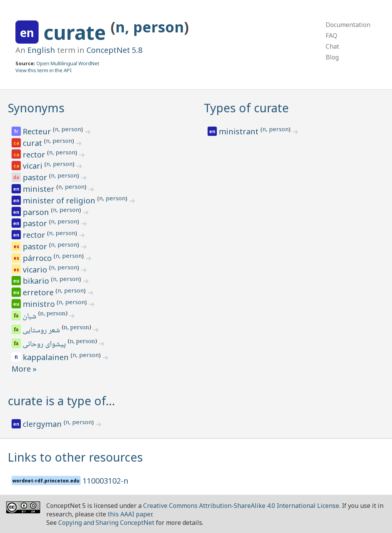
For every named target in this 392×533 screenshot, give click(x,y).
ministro (40, 304)
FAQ (331, 36)
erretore (39, 292)
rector (35, 155)
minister (40, 189)
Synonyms (36, 108)
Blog (332, 57)
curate (77, 32)
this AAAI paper (130, 514)
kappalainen (47, 357)
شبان (30, 317)
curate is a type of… (61, 401)
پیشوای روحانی (45, 345)
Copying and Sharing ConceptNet (106, 523)
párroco (38, 258)
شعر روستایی (42, 331)
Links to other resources (75, 457)
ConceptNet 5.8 (114, 50)
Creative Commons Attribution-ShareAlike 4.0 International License (241, 506)
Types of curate (246, 108)
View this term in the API (44, 70)
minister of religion (60, 201)
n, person (150, 27)
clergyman (43, 424)
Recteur (38, 131)
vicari (34, 166)
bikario (37, 281)
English (41, 50)
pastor (36, 177)
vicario (36, 270)
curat (33, 143)
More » (24, 369)
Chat (332, 46)
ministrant (240, 131)
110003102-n (106, 481)
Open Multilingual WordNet (68, 63)
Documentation (348, 25)
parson (37, 212)
